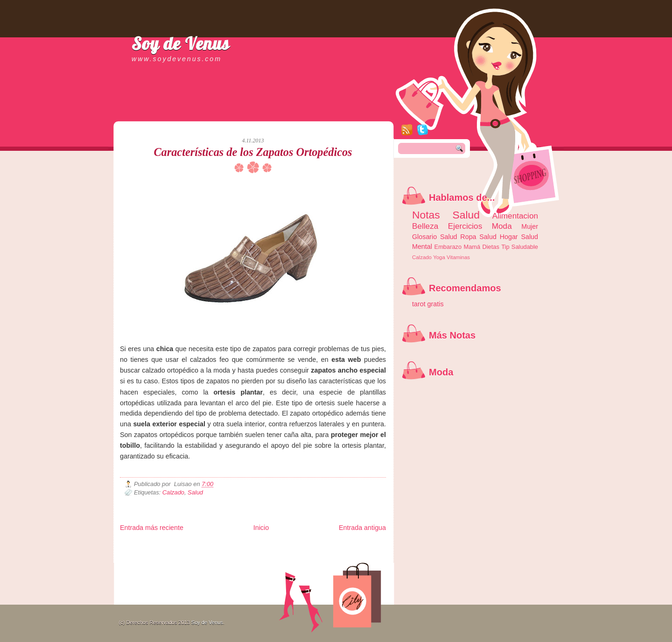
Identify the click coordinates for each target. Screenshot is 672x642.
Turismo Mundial (217, 561)
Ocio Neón (191, 553)
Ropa (468, 237)
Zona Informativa (137, 546)
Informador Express (239, 546)
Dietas (490, 247)
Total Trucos (256, 553)
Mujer (530, 226)
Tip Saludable (520, 247)
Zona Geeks (346, 546)
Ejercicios (465, 226)
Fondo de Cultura (314, 546)
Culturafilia (342, 561)
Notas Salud (446, 215)
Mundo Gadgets (311, 553)
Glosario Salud (435, 237)
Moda (502, 226)
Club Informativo (277, 546)
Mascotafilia (147, 561)
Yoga (439, 257)
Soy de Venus (181, 43)
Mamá (472, 247)
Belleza (425, 226)
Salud (195, 492)
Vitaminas (458, 257)
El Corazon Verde (312, 561)
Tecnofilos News (161, 553)
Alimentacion (515, 216)
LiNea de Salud (201, 546)
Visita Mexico (278, 561)
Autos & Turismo (346, 553)
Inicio (261, 528)
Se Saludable (250, 561)
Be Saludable (170, 546)
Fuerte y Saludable (223, 553)
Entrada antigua (362, 528)
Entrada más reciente (152, 528)
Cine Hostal (282, 553)
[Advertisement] (229, 112)
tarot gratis (428, 304)
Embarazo (448, 247)
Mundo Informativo (179, 561)
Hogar (509, 237)
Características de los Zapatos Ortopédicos (253, 152)
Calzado (173, 492)
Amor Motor (366, 561)
